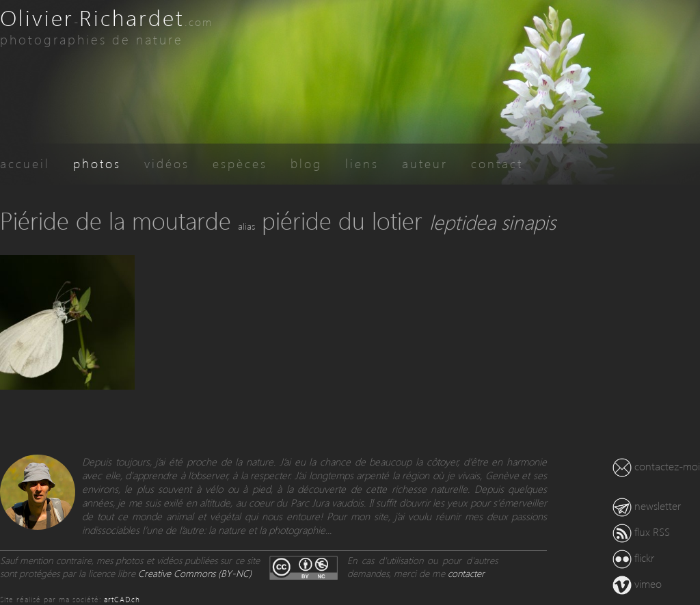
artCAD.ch (122, 599)
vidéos (167, 163)
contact (497, 163)
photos (97, 163)
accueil (25, 163)
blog (306, 163)
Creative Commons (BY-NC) (195, 573)
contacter (466, 573)
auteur (425, 163)
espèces (240, 163)
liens (362, 163)
